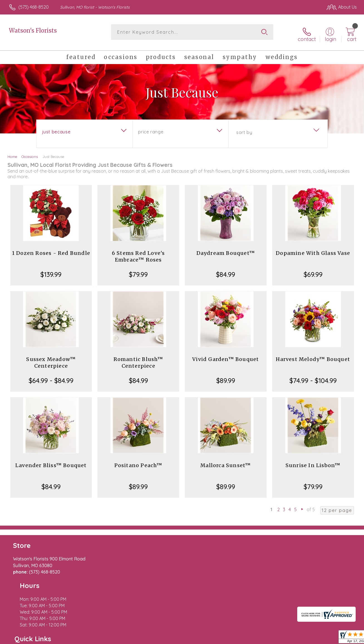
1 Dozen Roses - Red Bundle (51, 249)
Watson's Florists (33, 31)
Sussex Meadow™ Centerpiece (51, 359)
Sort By (244, 128)
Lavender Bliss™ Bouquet (51, 461)
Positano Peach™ (138, 461)
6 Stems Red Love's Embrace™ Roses (138, 253)
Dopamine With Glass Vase (313, 249)
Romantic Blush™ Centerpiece (138, 359)
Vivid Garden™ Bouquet (226, 355)
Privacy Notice (267, 638)
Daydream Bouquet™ (226, 249)
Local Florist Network (306, 638)
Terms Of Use (234, 638)
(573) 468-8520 (34, 7)
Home (12, 153)
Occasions (30, 153)
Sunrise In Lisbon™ (313, 461)
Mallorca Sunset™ (226, 461)
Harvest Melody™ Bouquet (313, 355)
